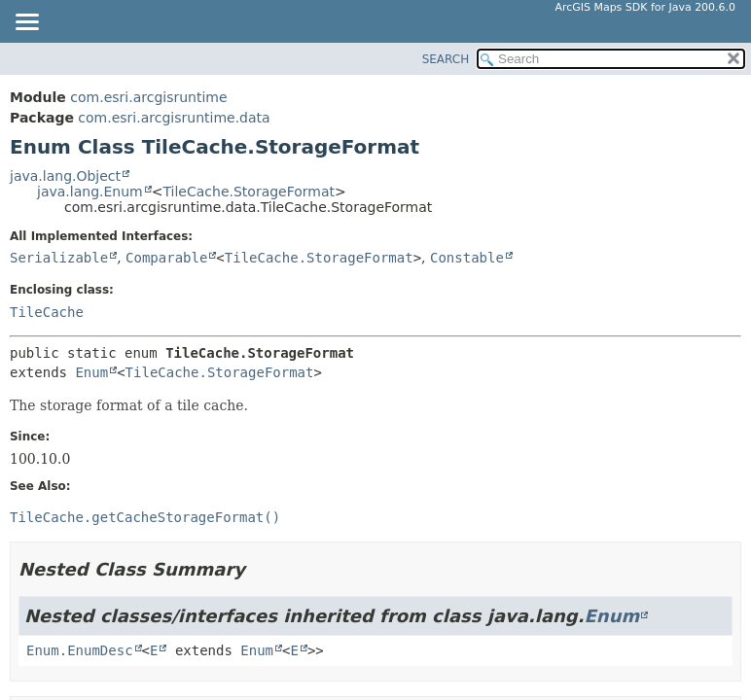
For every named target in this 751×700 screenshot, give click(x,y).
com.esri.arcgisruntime (148, 97)
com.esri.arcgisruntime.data (174, 118)
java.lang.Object (65, 176)
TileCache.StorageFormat (249, 192)
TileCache (47, 312)
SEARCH (446, 59)
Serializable (59, 258)
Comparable (166, 258)
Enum (91, 372)
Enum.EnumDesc (80, 650)
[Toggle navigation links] (26, 23)
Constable (467, 258)
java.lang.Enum (90, 192)
